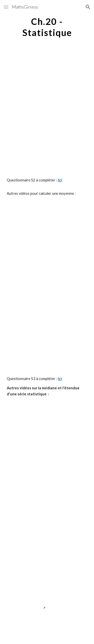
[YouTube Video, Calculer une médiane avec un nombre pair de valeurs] (47, 482)
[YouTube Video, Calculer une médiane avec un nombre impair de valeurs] (47, 427)
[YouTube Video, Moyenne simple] (47, 226)
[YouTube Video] (47, 80)
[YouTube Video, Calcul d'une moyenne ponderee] (47, 284)
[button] (6, 7)
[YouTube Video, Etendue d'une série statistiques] (47, 540)
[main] (47, 27)
